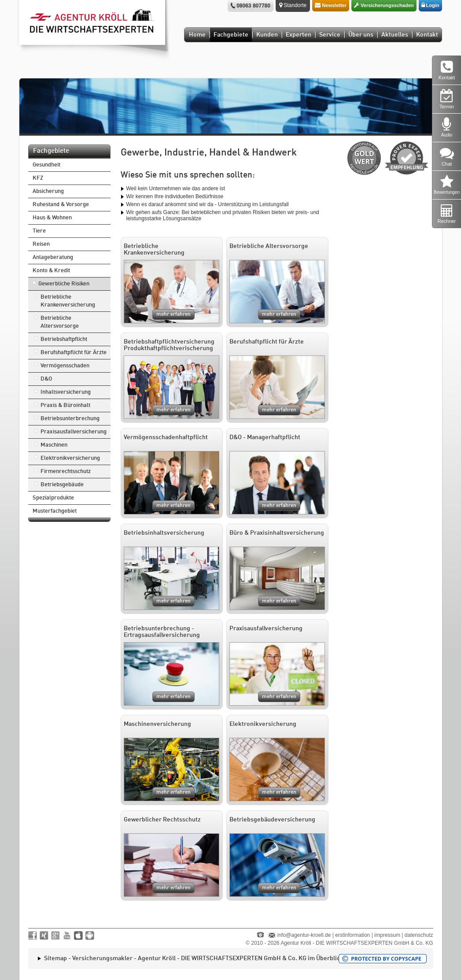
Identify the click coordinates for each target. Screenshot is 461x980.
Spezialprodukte (53, 498)
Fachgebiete (231, 35)
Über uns (361, 35)
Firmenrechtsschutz (66, 472)
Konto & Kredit (51, 271)
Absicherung (48, 191)
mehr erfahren (173, 314)
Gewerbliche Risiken (64, 284)
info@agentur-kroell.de (304, 935)
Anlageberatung (53, 257)
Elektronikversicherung (70, 458)
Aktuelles (395, 35)
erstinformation (352, 935)
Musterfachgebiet (55, 511)
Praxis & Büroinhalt (65, 405)
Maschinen (54, 445)
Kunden (267, 35)
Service (330, 35)
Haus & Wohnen (52, 218)
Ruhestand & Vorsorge (61, 205)
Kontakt (427, 35)
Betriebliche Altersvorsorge (60, 322)
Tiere (39, 231)
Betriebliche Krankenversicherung (68, 301)
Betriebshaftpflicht (64, 339)
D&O (46, 379)
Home (197, 35)
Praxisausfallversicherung (74, 432)
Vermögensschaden (65, 366)
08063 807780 (253, 6)
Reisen (41, 244)
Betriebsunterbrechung (70, 419)
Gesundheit (46, 165)
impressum (387, 935)
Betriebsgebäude (62, 485)
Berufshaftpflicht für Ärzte (74, 353)
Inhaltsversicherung (66, 392)
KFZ (38, 178)
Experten (299, 35)
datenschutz (419, 935)
